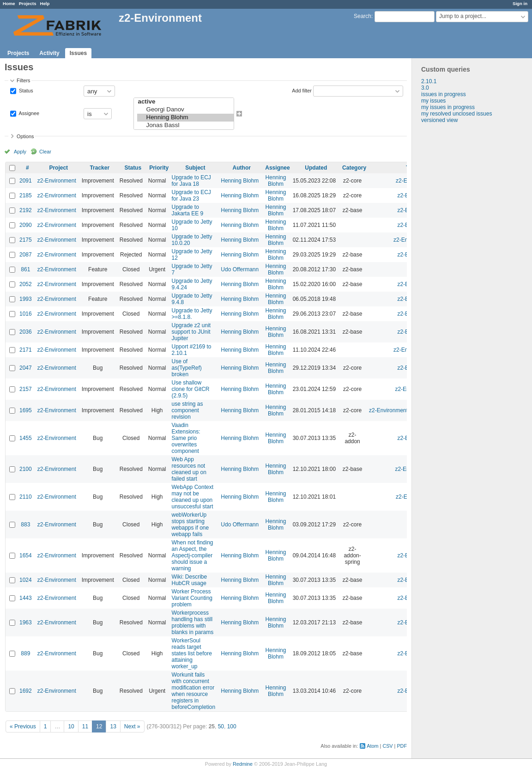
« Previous (23, 726)
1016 (26, 314)
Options (25, 136)
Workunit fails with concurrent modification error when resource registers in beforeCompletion (193, 691)
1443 (26, 598)
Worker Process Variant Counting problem (192, 598)
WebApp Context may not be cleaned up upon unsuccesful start (192, 497)
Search (363, 16)
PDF (402, 746)
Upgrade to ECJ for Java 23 (191, 195)
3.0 (425, 88)
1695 (26, 410)
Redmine (243, 764)
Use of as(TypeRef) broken (186, 368)
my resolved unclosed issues (456, 114)
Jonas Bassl (185, 125)
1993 (26, 299)
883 (25, 525)
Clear (45, 152)
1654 (26, 555)
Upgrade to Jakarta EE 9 (187, 210)
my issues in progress (448, 107)
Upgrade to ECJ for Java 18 (191, 181)
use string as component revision (187, 410)
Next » (132, 726)
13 (113, 726)
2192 (26, 210)
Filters (23, 80)
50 (221, 726)
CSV (387, 746)
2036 (26, 332)
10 (71, 726)
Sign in (520, 3)
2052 (26, 284)
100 (232, 726)
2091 (26, 181)
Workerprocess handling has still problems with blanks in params (192, 623)
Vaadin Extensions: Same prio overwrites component (186, 438)
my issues (433, 101)
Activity (49, 53)
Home (9, 3)
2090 (26, 225)
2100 (26, 469)
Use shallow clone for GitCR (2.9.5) (190, 389)
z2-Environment (57, 181)
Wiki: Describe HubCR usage (189, 580)
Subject (195, 168)
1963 (26, 623)
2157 (26, 389)
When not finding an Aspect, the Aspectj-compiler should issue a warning (192, 555)
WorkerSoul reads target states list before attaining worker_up (191, 653)
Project (58, 168)
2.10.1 (429, 81)
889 (25, 653)
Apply (20, 152)
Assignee (28, 113)
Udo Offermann (240, 269)
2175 (26, 240)
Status (25, 91)
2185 (26, 195)
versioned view (439, 120)
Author (242, 168)
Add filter (302, 91)
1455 (26, 438)
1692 (26, 691)
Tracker (100, 168)
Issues (78, 53)
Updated (316, 168)
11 (85, 726)
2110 (26, 497)
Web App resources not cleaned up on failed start (189, 469)
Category (354, 168)
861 (25, 269)
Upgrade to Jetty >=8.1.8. (192, 314)
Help (45, 3)
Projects (28, 3)
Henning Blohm (185, 118)
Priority (159, 168)
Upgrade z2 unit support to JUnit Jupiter (191, 332)
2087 (26, 255)
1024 (26, 580)
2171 (26, 350)
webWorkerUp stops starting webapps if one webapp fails (190, 525)
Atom (372, 746)
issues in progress (444, 94)
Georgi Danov (185, 110)
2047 (26, 368)
